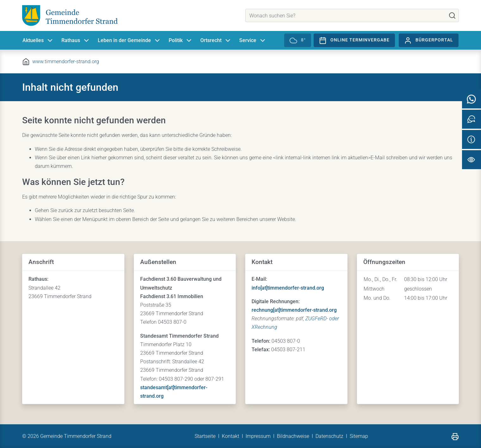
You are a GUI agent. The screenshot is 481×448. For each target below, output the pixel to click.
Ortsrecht (216, 40)
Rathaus (76, 40)
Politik (181, 40)
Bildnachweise (293, 436)
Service (253, 40)
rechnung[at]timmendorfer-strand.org (294, 310)
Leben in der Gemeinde (129, 40)
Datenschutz (329, 436)
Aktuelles (38, 40)
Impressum (258, 436)
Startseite (205, 436)
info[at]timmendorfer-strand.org (288, 288)
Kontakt (231, 436)
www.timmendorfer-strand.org (66, 61)
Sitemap (359, 436)
